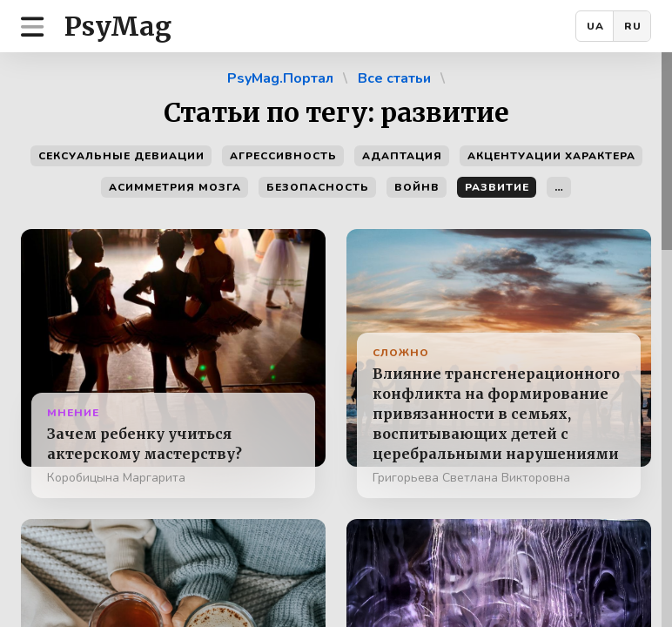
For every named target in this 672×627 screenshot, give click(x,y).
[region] (336, 340)
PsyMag (118, 26)
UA (595, 26)
